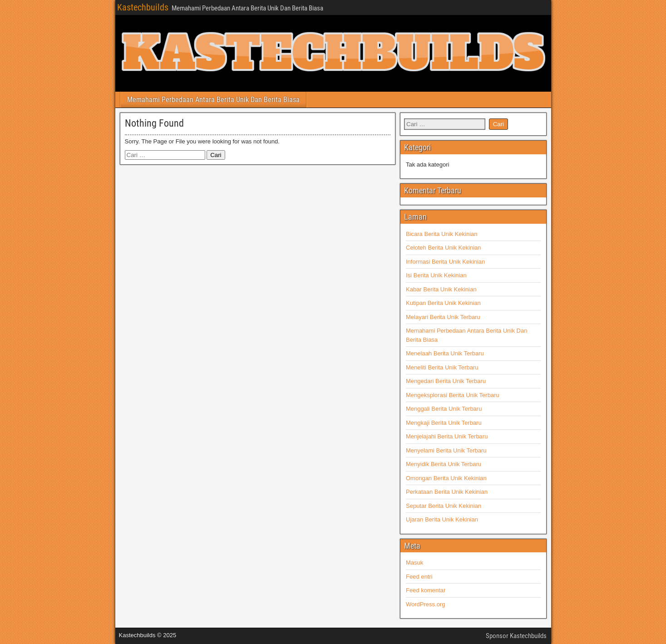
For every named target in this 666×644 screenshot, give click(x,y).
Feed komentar (426, 590)
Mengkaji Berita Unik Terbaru (444, 423)
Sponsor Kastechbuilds (516, 636)
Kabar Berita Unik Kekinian (441, 289)
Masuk (414, 563)
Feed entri (419, 577)
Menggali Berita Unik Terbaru (444, 409)
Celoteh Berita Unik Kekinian (443, 248)
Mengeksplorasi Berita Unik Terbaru (453, 395)
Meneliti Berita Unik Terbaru (442, 367)
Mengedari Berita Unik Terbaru (446, 381)
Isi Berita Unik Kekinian (436, 275)
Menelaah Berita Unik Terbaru (445, 353)
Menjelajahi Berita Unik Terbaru (447, 436)
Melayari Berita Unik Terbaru (443, 317)
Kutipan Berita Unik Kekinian (443, 303)
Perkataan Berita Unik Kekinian (447, 492)
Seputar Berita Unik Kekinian (444, 506)
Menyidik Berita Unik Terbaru (444, 464)
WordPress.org (425, 604)
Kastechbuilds (143, 7)
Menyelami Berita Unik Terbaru (446, 450)
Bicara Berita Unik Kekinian (442, 234)
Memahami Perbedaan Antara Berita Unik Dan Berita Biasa (213, 100)
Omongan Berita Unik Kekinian (446, 478)
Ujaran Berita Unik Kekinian (442, 519)
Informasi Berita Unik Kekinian (445, 262)
